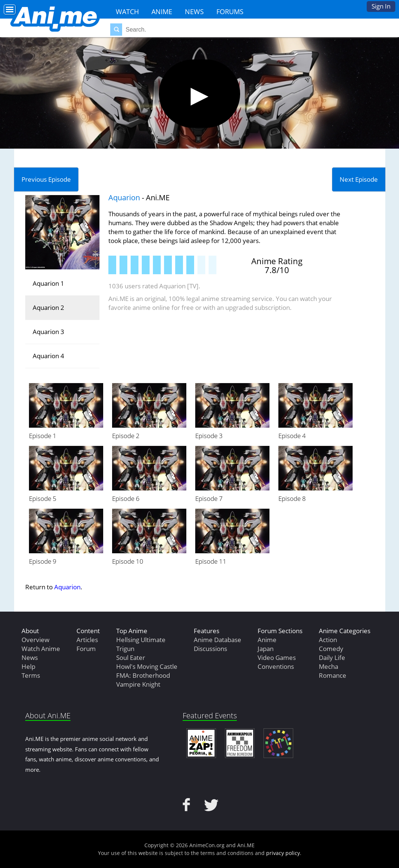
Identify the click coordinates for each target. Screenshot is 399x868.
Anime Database (218, 640)
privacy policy (283, 853)
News (194, 12)
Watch (127, 12)
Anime (162, 12)
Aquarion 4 (48, 356)
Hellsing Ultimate (141, 640)
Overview (35, 640)
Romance (333, 675)
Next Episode (359, 179)
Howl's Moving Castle (147, 666)
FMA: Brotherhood (143, 675)
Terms (31, 675)
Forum (86, 649)
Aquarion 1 (48, 283)
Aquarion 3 (48, 332)
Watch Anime (41, 649)
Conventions (276, 666)
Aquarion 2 (48, 307)
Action (328, 640)
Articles (87, 640)
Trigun (125, 649)
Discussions (210, 649)
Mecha (328, 666)
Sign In (381, 6)
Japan (266, 649)
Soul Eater (131, 658)
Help (28, 666)
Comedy (331, 649)
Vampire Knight (138, 684)
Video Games (277, 658)
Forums (230, 12)
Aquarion (124, 197)
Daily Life (332, 658)
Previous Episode (46, 179)
